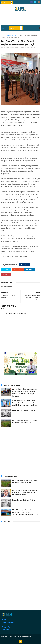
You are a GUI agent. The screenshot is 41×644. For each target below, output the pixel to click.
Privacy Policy (7, 627)
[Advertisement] (20, 451)
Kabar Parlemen (32, 48)
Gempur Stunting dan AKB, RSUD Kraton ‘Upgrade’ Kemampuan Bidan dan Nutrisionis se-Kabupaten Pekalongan (26, 403)
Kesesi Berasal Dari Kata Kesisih (24, 410)
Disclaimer (6, 630)
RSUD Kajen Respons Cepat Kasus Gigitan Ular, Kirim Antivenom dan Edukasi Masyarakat (25, 492)
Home (3, 28)
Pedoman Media (8, 622)
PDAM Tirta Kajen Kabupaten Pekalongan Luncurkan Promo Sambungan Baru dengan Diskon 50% (25, 512)
